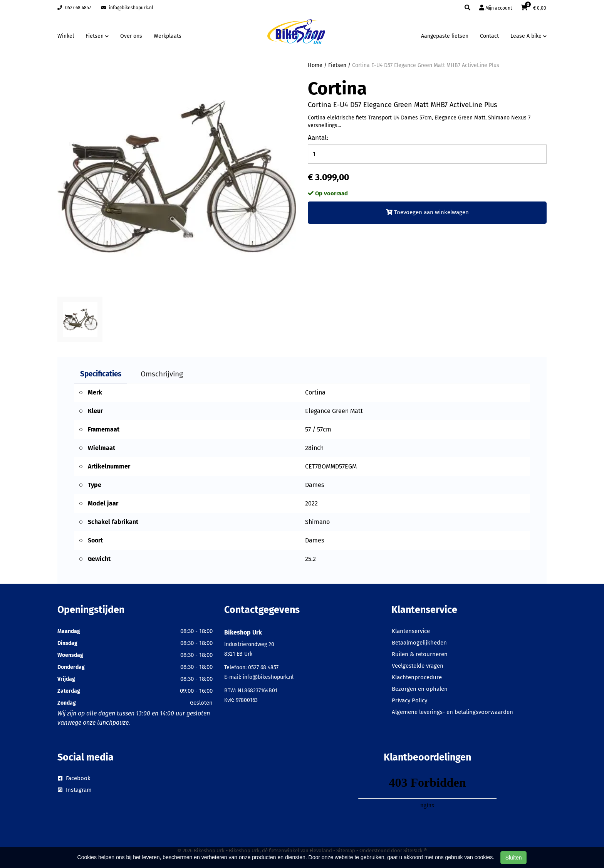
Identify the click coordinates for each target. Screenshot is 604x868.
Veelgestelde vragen (418, 666)
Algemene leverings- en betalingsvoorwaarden (452, 712)
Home (315, 65)
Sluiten (514, 858)
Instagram (75, 790)
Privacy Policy (409, 700)
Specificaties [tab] (101, 374)
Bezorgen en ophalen (420, 689)
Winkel (66, 36)
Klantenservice (411, 631)
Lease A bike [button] (528, 36)
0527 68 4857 (74, 8)
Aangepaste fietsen (445, 36)
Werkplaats (168, 36)
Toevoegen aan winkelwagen (427, 212)
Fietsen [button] (97, 36)
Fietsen (337, 65)
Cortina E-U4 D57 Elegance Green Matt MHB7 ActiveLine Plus (426, 65)
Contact (489, 36)
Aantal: (318, 138)
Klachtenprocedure (417, 677)
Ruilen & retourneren (420, 654)
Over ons (131, 36)
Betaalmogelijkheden (419, 643)
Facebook (74, 778)
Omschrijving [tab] (162, 374)
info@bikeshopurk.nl (127, 8)
